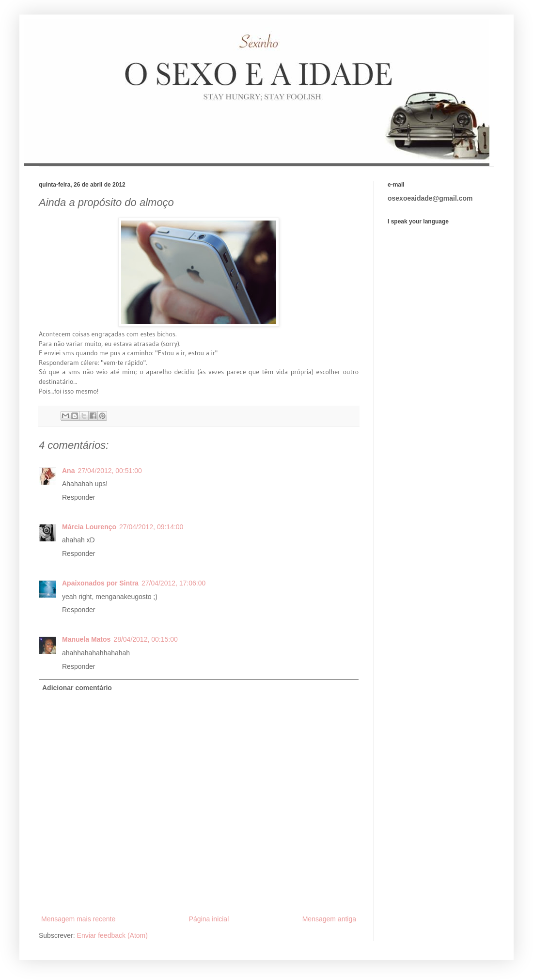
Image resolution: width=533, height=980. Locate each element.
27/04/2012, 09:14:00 (151, 527)
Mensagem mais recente (78, 919)
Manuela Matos (86, 639)
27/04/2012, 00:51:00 (110, 471)
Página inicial (209, 919)
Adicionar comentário (77, 688)
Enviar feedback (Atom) (112, 935)
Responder (79, 497)
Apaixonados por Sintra (100, 583)
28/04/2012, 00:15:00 (145, 639)
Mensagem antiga (329, 919)
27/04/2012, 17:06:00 (173, 583)
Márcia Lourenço (89, 527)
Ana (68, 471)
